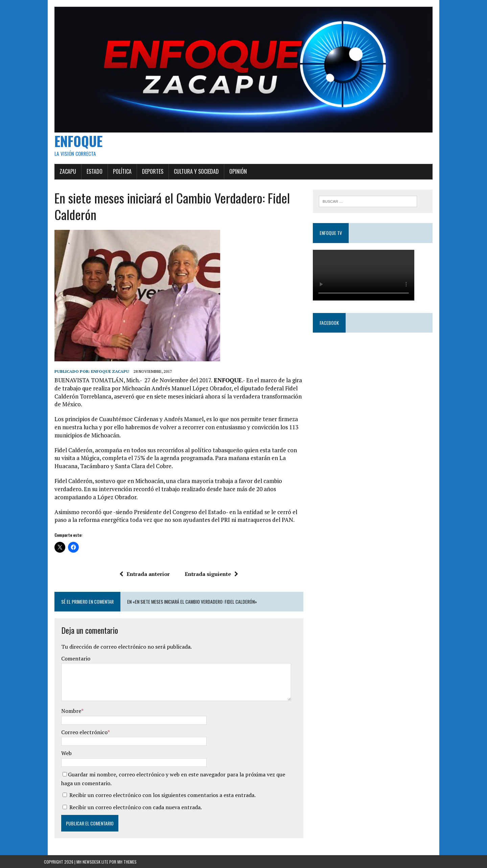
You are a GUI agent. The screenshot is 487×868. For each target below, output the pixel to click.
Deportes (142, 179)
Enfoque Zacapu (100, 379)
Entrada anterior (141, 573)
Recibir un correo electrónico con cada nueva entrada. (125, 806)
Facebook (333, 331)
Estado (84, 179)
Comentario (65, 658)
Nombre (61, 710)
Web (56, 753)
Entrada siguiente (208, 573)
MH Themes (127, 861)
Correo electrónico (74, 732)
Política (112, 179)
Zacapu (57, 179)
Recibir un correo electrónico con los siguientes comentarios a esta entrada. (152, 795)
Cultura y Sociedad (186, 179)
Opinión (228, 179)
